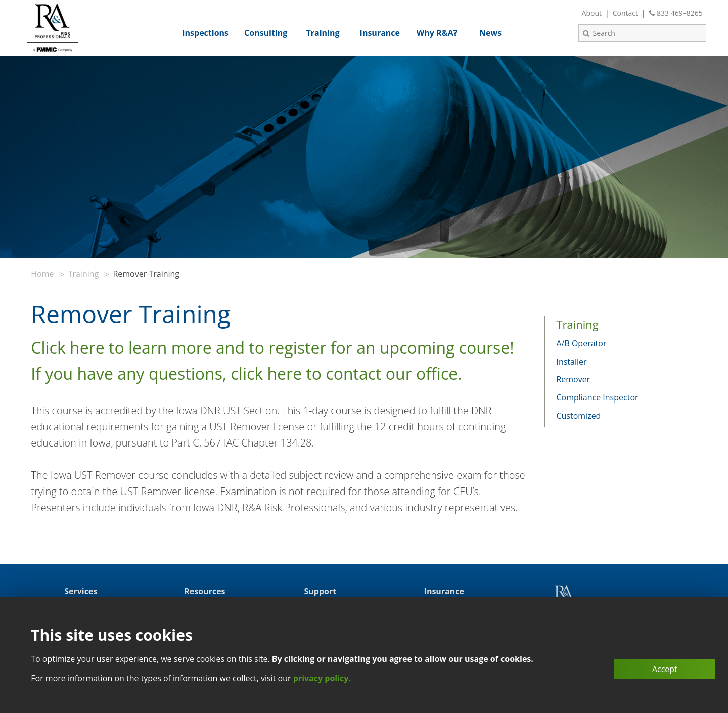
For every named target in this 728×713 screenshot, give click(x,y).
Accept (665, 669)
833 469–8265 (676, 13)
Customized (578, 416)
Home (42, 274)
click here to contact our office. (347, 373)
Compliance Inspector (597, 397)
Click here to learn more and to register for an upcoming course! (272, 348)
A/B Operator (581, 343)
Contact (625, 13)
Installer (571, 362)
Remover (573, 379)
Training (84, 274)
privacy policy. (322, 678)
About (592, 13)
